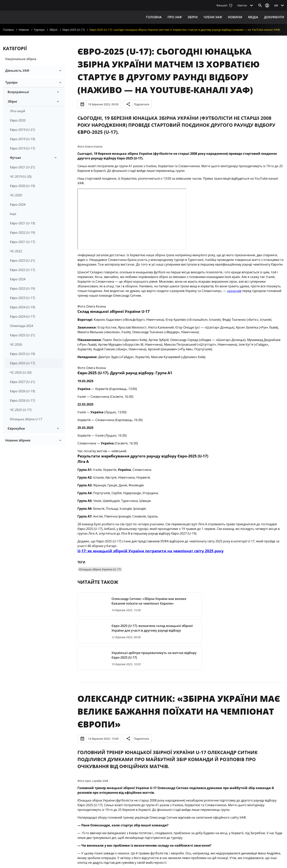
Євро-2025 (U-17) (74, 30)
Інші (13, 214)
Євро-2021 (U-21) (22, 167)
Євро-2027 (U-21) (22, 382)
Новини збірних (18, 440)
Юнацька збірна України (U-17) (100, 569)
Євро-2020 (18, 120)
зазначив (234, 291)
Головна (154, 17)
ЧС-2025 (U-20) (21, 372)
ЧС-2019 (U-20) (21, 177)
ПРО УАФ (175, 17)
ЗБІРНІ (193, 17)
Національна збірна (21, 59)
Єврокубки (16, 428)
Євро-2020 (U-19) (22, 186)
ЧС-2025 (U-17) (21, 410)
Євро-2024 (18, 205)
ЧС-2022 (16, 251)
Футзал (15, 158)
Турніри (39, 30)
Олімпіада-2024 (22, 326)
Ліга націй (18, 111)
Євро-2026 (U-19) (22, 391)
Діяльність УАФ (17, 71)
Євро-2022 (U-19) (22, 233)
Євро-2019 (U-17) (22, 148)
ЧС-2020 (16, 195)
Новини (235, 17)
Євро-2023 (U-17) (22, 298)
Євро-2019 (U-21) (22, 130)
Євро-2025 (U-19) (22, 354)
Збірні (54, 30)
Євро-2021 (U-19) (22, 223)
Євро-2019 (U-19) (22, 139)
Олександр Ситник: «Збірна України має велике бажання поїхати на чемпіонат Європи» (179, 711)
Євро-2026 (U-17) (22, 400)
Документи (274, 17)
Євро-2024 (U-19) (22, 307)
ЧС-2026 (16, 344)
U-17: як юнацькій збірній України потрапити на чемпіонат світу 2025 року (151, 551)
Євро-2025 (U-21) (22, 335)
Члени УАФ (213, 17)
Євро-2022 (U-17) (22, 270)
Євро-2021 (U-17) (22, 242)
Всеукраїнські (18, 92)
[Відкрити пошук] (260, 5)
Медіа (253, 17)
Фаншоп (224, 5)
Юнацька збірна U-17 (26, 419)
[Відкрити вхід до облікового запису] (267, 5)
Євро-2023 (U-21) (22, 260)
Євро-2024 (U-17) (22, 316)
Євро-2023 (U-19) (22, 288)
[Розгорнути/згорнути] (60, 71)
